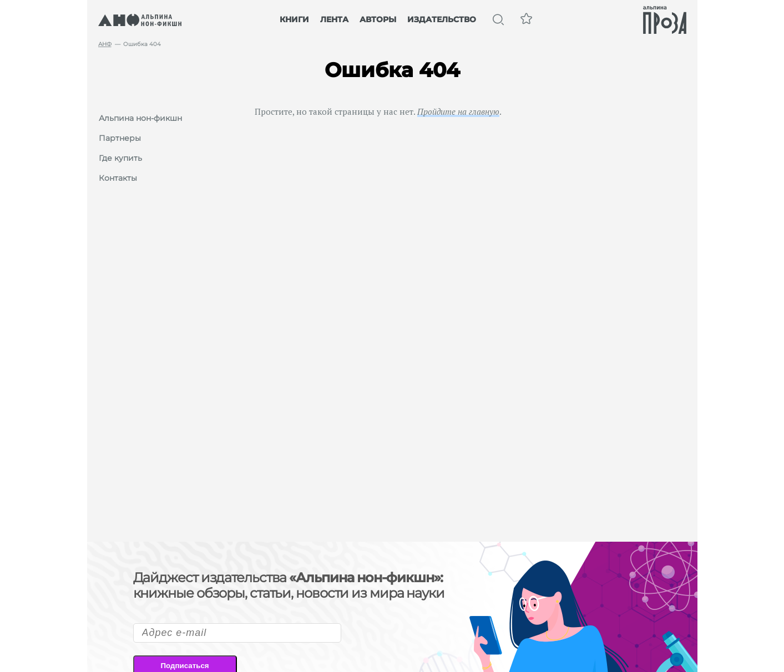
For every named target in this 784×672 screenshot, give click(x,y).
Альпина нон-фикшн (140, 118)
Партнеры (120, 138)
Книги (294, 19)
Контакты (118, 178)
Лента (334, 19)
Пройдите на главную (458, 111)
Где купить (120, 158)
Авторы (378, 19)
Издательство (442, 19)
